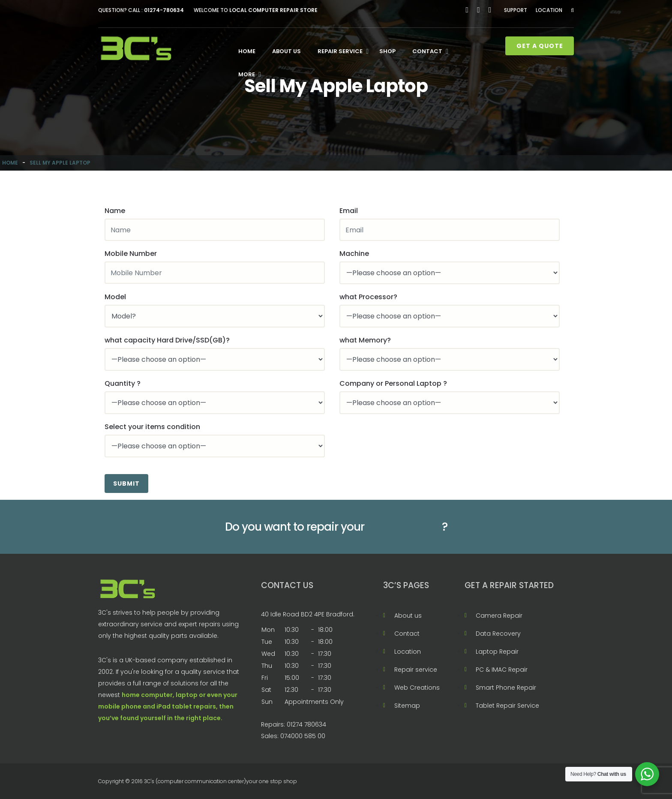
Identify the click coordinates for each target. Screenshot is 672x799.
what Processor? (368, 297)
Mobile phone (403, 527)
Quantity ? (123, 383)
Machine (354, 254)
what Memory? (365, 340)
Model (115, 297)
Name (115, 211)
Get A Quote (540, 46)
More (247, 74)
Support (516, 10)
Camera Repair (499, 616)
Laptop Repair (497, 652)
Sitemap (407, 706)
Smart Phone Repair (506, 688)
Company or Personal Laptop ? (393, 383)
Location (549, 10)
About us (286, 51)
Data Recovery (498, 634)
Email (349, 211)
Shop (387, 51)
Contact (427, 51)
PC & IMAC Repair (502, 670)
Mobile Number (131, 254)
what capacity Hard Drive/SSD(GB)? (167, 340)
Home (247, 51)
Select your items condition (152, 427)
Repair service (340, 51)
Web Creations (417, 688)
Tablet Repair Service (507, 706)
